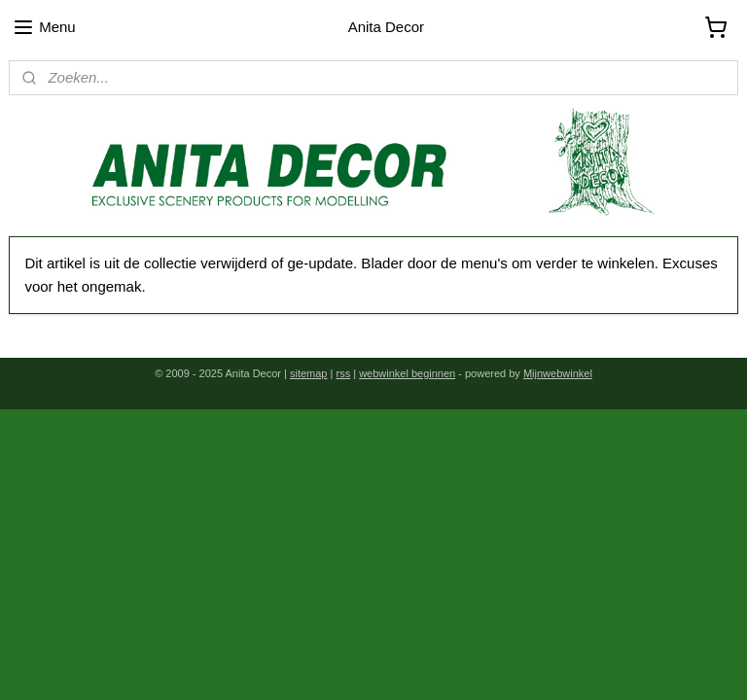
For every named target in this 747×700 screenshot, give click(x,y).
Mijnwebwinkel (558, 373)
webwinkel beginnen (407, 373)
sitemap (309, 373)
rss (343, 373)
